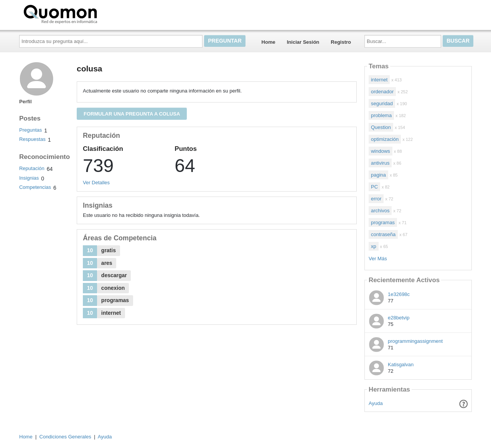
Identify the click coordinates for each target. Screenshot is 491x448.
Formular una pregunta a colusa (132, 114)
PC (374, 187)
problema (381, 115)
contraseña (383, 234)
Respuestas (32, 139)
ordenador (382, 92)
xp (374, 246)
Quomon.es (85, 13)
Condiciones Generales (65, 437)
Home (269, 42)
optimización (385, 139)
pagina (378, 175)
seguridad (382, 103)
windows (381, 151)
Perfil (26, 102)
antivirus (380, 163)
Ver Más (378, 259)
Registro (341, 42)
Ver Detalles (96, 183)
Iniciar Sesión (303, 42)
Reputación (32, 168)
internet (379, 80)
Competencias (35, 187)
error (376, 199)
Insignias (29, 178)
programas (383, 222)
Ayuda (376, 403)
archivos (380, 211)
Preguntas (30, 130)
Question (381, 127)
